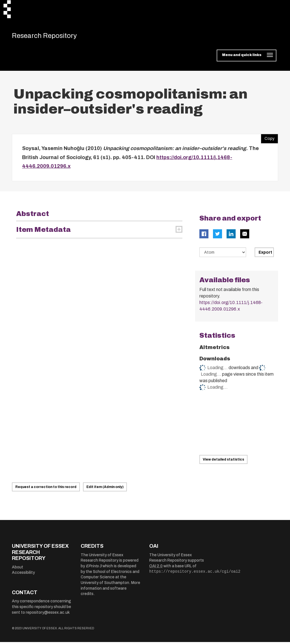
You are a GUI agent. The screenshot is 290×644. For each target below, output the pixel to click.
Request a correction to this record (46, 489)
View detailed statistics (223, 462)
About (18, 569)
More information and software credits (110, 590)
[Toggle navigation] (247, 58)
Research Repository (52, 37)
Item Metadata (43, 232)
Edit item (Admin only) (105, 489)
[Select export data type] (223, 254)
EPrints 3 (94, 568)
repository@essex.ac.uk (48, 614)
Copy (268, 140)
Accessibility (23, 575)
